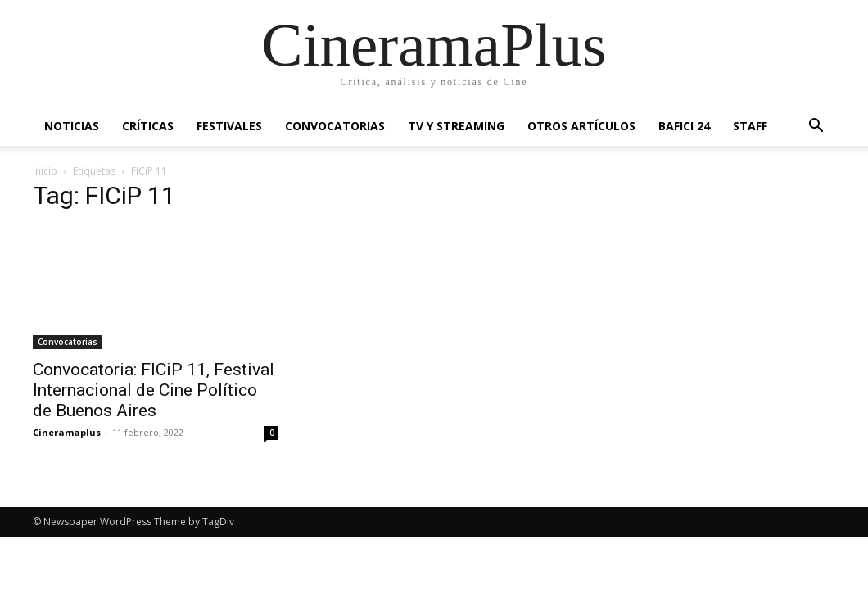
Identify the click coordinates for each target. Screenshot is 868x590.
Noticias (72, 126)
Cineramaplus (67, 432)
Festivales (229, 126)
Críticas (148, 126)
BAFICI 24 (684, 126)
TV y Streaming (456, 126)
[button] (816, 127)
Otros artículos (581, 126)
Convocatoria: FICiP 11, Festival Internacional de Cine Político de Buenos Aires (154, 390)
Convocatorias (335, 126)
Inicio (45, 171)
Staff (750, 126)
